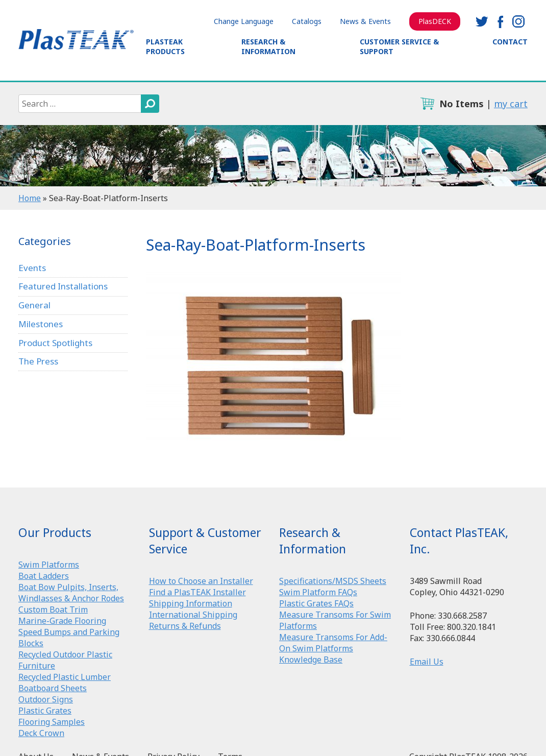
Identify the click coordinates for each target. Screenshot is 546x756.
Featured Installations (63, 286)
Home (30, 198)
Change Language (244, 21)
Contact (510, 42)
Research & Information (268, 46)
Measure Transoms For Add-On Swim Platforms (333, 643)
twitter (482, 21)
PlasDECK (435, 21)
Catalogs (307, 21)
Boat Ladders (44, 576)
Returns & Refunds (185, 626)
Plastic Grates (45, 711)
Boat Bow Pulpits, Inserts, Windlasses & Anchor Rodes (71, 593)
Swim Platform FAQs (318, 592)
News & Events (365, 21)
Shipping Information (191, 603)
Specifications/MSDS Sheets (333, 581)
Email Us (427, 662)
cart (427, 104)
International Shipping (193, 615)
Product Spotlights (55, 343)
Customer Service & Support (399, 46)
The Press (38, 361)
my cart (511, 104)
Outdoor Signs (46, 699)
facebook (500, 21)
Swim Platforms (49, 565)
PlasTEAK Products (165, 46)
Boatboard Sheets (53, 688)
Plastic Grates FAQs (316, 603)
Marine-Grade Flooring (62, 621)
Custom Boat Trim (53, 609)
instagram (518, 21)
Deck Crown (41, 733)
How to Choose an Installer (201, 581)
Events (32, 268)
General (34, 305)
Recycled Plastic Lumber (65, 677)
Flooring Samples (52, 722)
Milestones (41, 324)
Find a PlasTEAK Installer (197, 592)
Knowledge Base (311, 660)
